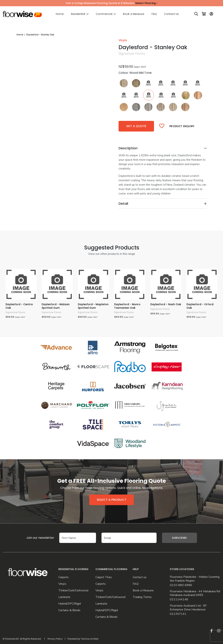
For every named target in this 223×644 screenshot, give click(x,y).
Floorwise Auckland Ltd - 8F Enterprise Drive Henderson (188, 608)
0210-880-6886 (181, 585)
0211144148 (179, 600)
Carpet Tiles (104, 577)
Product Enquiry (182, 126)
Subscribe (179, 538)
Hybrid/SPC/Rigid (70, 604)
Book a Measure (134, 14)
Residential (78, 14)
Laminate (64, 597)
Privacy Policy (55, 639)
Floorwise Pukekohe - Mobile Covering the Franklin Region (195, 579)
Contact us (140, 577)
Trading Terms (142, 597)
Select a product (112, 500)
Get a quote (136, 126)
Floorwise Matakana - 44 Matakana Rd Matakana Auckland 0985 (195, 593)
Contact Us (171, 14)
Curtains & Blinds (69, 610)
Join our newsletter (35, 538)
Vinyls (62, 584)
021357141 (178, 614)
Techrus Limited (90, 639)
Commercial (104, 14)
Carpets (64, 577)
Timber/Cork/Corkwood (73, 591)
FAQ (154, 14)
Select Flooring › (146, 3)
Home (60, 14)
